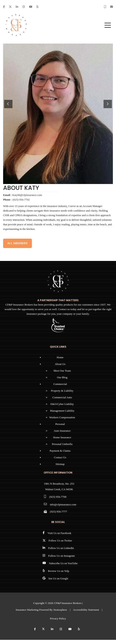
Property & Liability (62, 391)
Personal (60, 424)
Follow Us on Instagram (62, 556)
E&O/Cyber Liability (62, 404)
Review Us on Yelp (59, 571)
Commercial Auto (62, 397)
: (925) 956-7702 (16, 200)
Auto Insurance (62, 431)
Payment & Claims (60, 451)
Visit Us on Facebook (59, 533)
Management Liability (62, 411)
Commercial (60, 384)
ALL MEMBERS (17, 243)
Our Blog (62, 377)
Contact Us (60, 457)
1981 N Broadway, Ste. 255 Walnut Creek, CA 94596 (59, 486)
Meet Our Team (62, 371)
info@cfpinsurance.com (63, 504)
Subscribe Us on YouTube (63, 563)
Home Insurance (62, 437)
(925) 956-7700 (58, 497)
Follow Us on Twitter (60, 541)
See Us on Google (58, 578)
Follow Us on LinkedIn (61, 548)
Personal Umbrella (62, 444)
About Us (60, 364)
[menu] (108, 25)
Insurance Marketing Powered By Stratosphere (41, 610)
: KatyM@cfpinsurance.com (23, 195)
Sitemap (60, 464)
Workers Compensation (62, 417)
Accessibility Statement (86, 610)
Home (60, 357)
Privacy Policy (58, 618)
